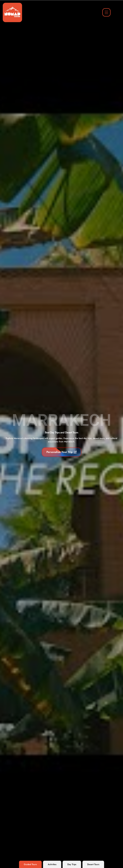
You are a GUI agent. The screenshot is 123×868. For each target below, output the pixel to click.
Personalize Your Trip (62, 452)
